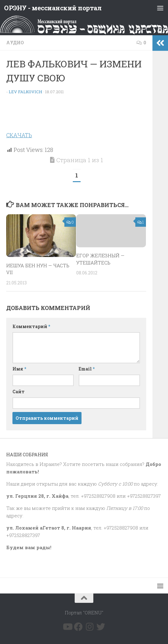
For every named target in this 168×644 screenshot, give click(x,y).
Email (87, 369)
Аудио (15, 43)
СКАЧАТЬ (19, 135)
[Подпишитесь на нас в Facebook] (78, 627)
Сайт (19, 392)
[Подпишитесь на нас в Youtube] (67, 627)
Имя (19, 369)
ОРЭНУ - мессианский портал (54, 8)
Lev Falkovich (26, 92)
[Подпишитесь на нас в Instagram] (90, 627)
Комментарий (31, 326)
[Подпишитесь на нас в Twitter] (101, 627)
